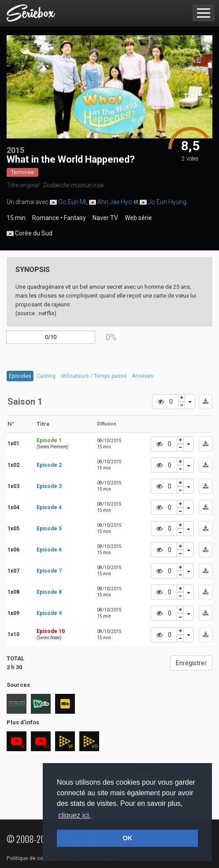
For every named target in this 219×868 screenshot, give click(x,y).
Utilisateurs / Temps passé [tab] (94, 376)
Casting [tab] (46, 376)
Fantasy (75, 218)
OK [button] (127, 838)
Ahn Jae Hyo (115, 202)
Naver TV (105, 218)
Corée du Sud (30, 234)
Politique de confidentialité (39, 858)
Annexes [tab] (143, 376)
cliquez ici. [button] (74, 815)
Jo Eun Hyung (167, 202)
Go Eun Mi (72, 202)
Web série (138, 218)
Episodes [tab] (20, 376)
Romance (46, 218)
